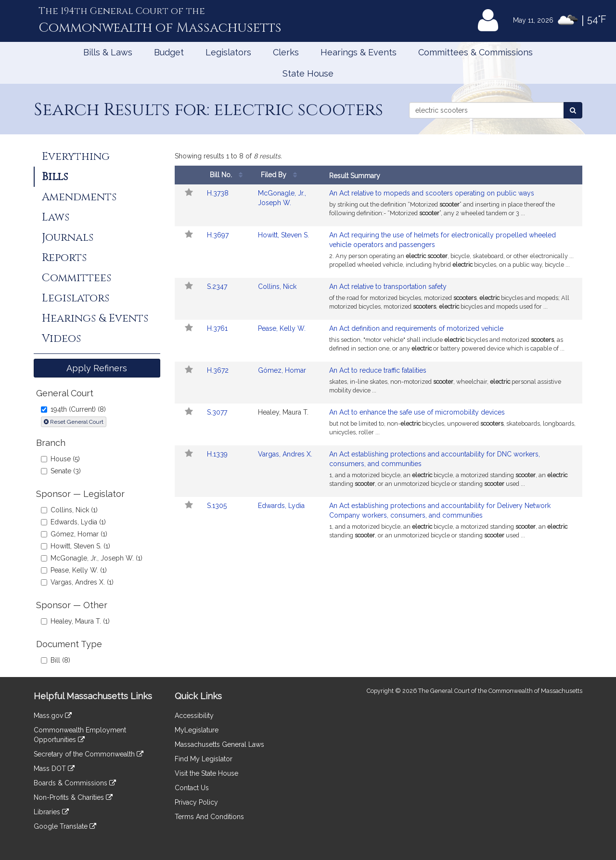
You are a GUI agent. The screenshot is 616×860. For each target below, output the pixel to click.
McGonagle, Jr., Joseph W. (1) (92, 558)
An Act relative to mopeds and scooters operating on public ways (432, 193)
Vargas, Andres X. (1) (77, 582)
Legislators (228, 52)
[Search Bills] (573, 110)
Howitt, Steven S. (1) (76, 546)
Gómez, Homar (282, 370)
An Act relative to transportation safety (388, 287)
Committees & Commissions (475, 52)
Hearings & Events (359, 52)
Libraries (51, 812)
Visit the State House (206, 773)
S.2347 (217, 287)
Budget (169, 52)
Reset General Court (74, 422)
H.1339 (217, 454)
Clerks (286, 52)
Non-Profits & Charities (73, 797)
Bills (55, 177)
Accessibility (194, 716)
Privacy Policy (196, 802)
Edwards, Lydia (281, 506)
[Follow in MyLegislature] (188, 193)
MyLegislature (197, 730)
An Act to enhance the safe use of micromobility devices (417, 412)
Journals (68, 237)
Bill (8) (56, 660)
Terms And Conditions (209, 817)
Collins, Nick (277, 287)
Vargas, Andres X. (285, 454)
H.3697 (218, 235)
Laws (56, 217)
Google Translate (65, 826)
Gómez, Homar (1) (74, 534)
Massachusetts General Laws (219, 744)
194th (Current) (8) (73, 409)
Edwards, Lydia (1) (73, 522)
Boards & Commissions (75, 783)
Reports (64, 258)
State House (308, 73)
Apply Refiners (97, 368)
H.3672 (218, 370)
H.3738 (218, 193)
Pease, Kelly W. (282, 328)
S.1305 (217, 506)
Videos (61, 339)
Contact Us (192, 788)
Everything (76, 156)
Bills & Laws (108, 52)
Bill (230, 175)
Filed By (281, 175)
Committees (77, 278)
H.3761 (217, 328)
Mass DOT (54, 769)
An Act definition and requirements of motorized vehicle (416, 328)
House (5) (60, 459)
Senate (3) (61, 471)
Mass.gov (53, 716)
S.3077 (217, 412)
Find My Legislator (204, 759)
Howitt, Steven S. (283, 235)
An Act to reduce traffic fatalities (378, 370)
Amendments (79, 197)
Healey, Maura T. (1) (75, 621)
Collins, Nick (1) (69, 510)
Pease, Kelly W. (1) (74, 570)
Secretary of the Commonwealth (89, 754)
